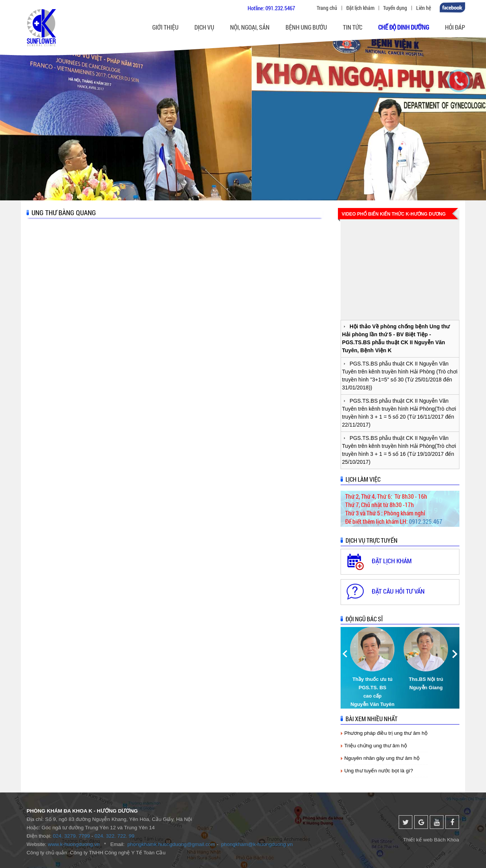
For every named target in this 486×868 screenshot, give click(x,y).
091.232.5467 (280, 8)
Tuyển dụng (395, 8)
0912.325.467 (426, 521)
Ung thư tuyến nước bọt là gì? (379, 771)
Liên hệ (424, 8)
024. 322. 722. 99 (114, 836)
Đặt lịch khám (360, 8)
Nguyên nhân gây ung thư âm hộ (382, 758)
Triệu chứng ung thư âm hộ (376, 746)
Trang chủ (327, 8)
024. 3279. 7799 (71, 836)
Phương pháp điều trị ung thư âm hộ (386, 733)
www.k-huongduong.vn (74, 844)
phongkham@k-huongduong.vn (257, 844)
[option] (373, 668)
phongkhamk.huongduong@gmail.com (171, 844)
